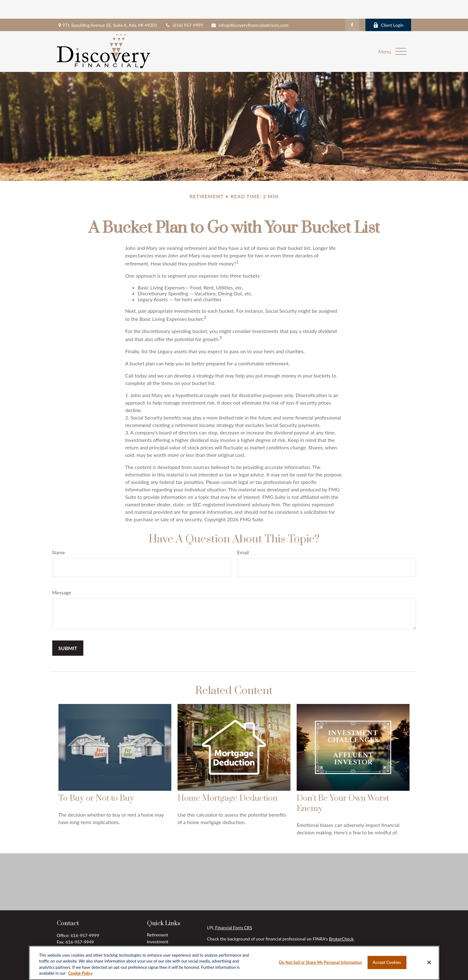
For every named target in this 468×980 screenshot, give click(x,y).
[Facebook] (352, 6)
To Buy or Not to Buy (96, 780)
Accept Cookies (387, 962)
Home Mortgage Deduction (227, 780)
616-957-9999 (85, 917)
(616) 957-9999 (184, 6)
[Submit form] (68, 629)
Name (59, 534)
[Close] (429, 962)
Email (243, 534)
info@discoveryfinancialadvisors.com (250, 6)
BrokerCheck (341, 920)
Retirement (158, 916)
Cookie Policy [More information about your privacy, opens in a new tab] (80, 973)
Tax (150, 937)
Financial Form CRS (234, 909)
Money (154, 943)
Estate (153, 930)
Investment (158, 923)
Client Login (388, 6)
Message (62, 574)
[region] (234, 963)
